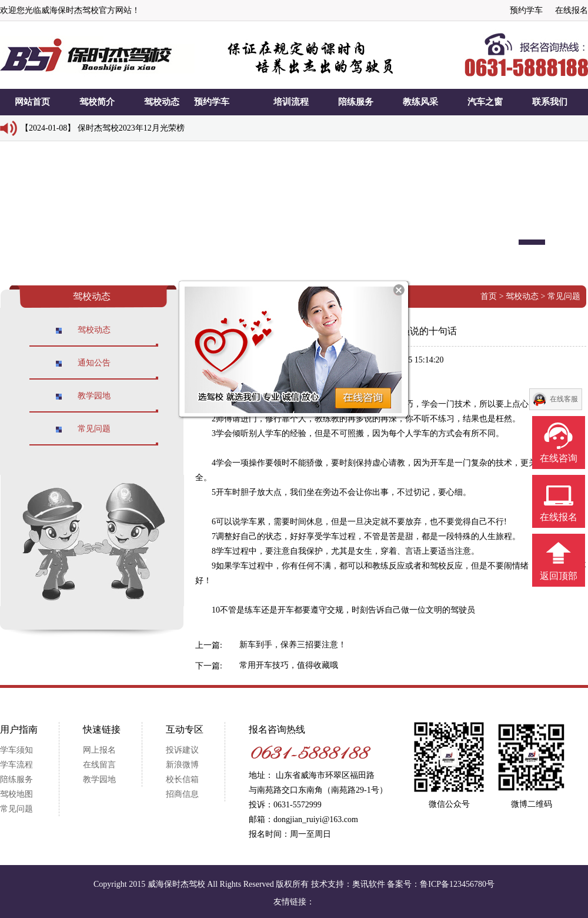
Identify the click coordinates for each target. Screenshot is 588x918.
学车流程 (16, 765)
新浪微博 (182, 765)
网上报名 (99, 750)
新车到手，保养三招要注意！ (293, 645)
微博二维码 (532, 804)
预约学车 (526, 10)
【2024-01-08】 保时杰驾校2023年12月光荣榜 (103, 128)
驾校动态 (94, 330)
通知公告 (94, 363)
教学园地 (94, 396)
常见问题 (94, 429)
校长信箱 (182, 779)
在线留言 (99, 765)
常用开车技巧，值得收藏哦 (289, 665)
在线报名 (572, 10)
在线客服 (564, 399)
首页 (489, 296)
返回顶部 (559, 576)
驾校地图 (16, 794)
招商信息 (182, 794)
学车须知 (16, 750)
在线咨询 (559, 458)
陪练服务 (16, 779)
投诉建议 (182, 750)
